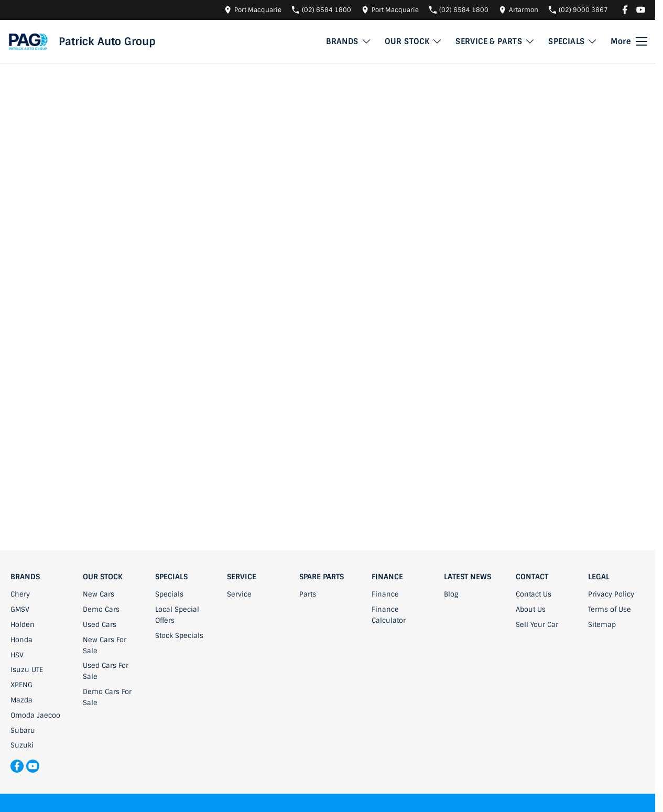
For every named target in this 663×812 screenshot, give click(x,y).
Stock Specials (179, 636)
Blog (451, 594)
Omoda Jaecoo (35, 715)
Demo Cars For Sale (107, 697)
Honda (21, 640)
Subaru (23, 730)
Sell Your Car (537, 625)
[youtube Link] (641, 10)
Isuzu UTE (27, 670)
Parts (308, 594)
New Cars (99, 594)
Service (239, 594)
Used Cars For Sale (106, 671)
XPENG (21, 685)
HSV (17, 655)
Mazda (21, 700)
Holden (23, 625)
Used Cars (100, 625)
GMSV (20, 609)
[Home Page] (28, 41)
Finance (385, 594)
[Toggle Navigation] (629, 41)
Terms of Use (610, 609)
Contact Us (534, 594)
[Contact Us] (253, 10)
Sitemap (602, 625)
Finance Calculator (389, 615)
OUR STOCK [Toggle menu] (414, 41)
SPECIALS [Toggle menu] (573, 41)
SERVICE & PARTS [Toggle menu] (495, 41)
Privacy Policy (611, 594)
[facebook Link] (625, 10)
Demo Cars (101, 609)
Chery (20, 594)
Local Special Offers (177, 615)
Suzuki (22, 745)
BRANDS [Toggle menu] (349, 41)
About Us (531, 609)
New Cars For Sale (105, 645)
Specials (169, 594)
